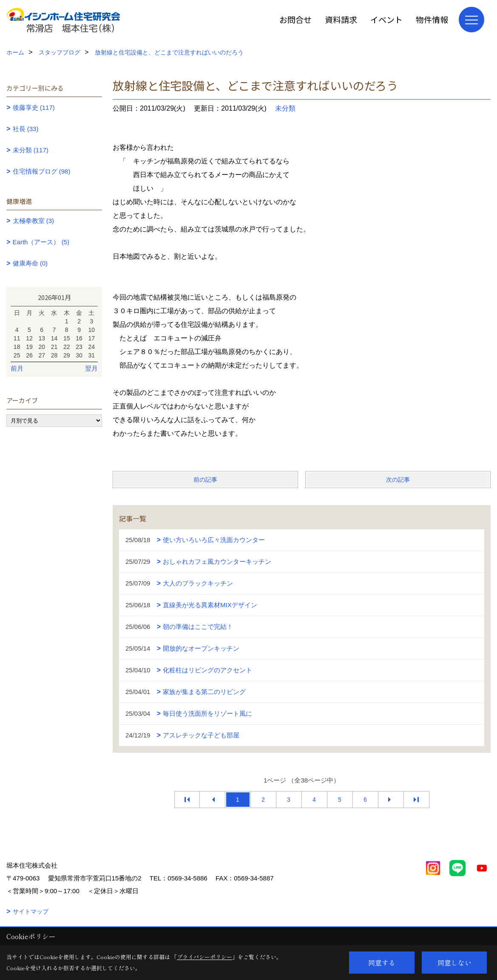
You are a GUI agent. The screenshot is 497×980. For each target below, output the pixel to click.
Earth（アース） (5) (41, 242)
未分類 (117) (31, 150)
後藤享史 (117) (34, 107)
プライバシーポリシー (204, 957)
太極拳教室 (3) (34, 221)
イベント (386, 19)
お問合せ (295, 19)
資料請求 (341, 19)
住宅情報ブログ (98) (42, 171)
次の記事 (398, 480)
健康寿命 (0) (30, 263)
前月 (17, 368)
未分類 (285, 108)
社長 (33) (26, 129)
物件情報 (432, 19)
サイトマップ (31, 911)
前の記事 (205, 480)
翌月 (91, 368)
